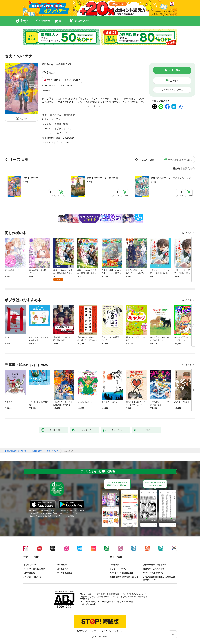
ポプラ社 (57, 119)
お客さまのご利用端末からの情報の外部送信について (160, 578)
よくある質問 (63, 569)
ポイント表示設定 (65, 573)
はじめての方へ (30, 565)
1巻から (176, 169)
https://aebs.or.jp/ (89, 604)
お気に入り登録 (146, 160)
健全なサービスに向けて (154, 569)
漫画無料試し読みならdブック (16, 451)
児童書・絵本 (61, 124)
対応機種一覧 (63, 565)
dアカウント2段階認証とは (121, 573)
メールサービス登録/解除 (34, 569)
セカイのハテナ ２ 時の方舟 (102, 178)
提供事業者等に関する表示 (155, 565)
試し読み (24, 119)
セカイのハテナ (31, 178)
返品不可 (46, 90)
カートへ (175, 81)
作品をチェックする (174, 90)
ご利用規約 (114, 565)
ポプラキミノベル (63, 129)
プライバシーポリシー (119, 569)
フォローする (69, 64)
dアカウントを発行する (88, 631)
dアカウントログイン (33, 577)
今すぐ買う (175, 70)
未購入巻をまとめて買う (180, 160)
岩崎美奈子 (62, 64)
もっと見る (187, 233)
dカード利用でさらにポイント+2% (57, 86)
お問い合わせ (29, 573)
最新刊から (189, 169)
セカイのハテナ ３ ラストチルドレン (171, 178)
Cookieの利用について (153, 573)
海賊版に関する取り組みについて (124, 577)
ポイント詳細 (71, 80)
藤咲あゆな (48, 64)
